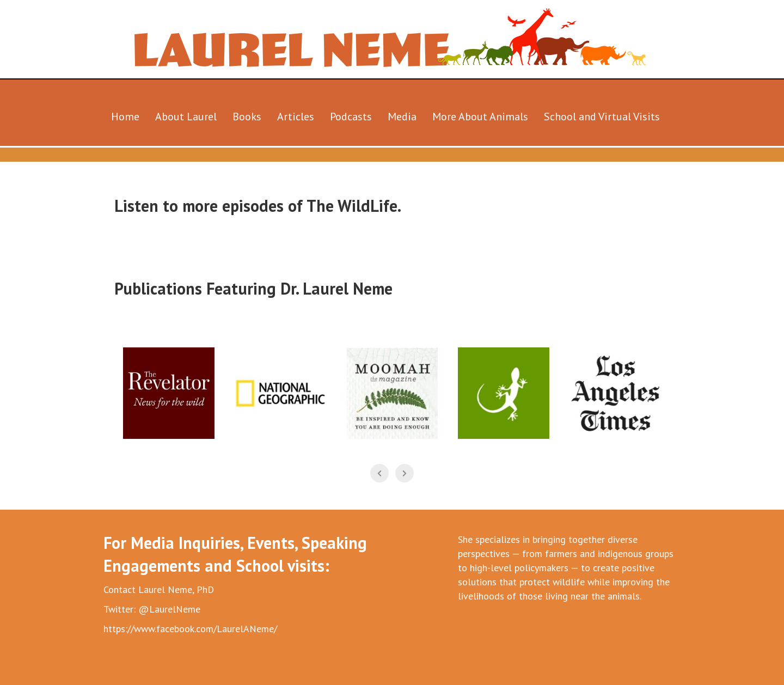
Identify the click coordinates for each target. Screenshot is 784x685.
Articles (296, 117)
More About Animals (480, 117)
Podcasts (351, 117)
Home (125, 117)
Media (402, 117)
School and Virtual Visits (602, 117)
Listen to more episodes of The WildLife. (258, 206)
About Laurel (186, 117)
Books (247, 117)
